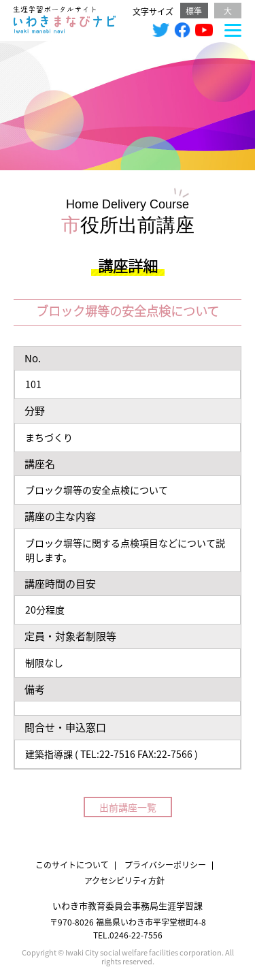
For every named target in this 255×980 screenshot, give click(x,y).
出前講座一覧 (128, 807)
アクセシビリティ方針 (124, 880)
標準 (194, 11)
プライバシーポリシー (165, 865)
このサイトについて (72, 865)
